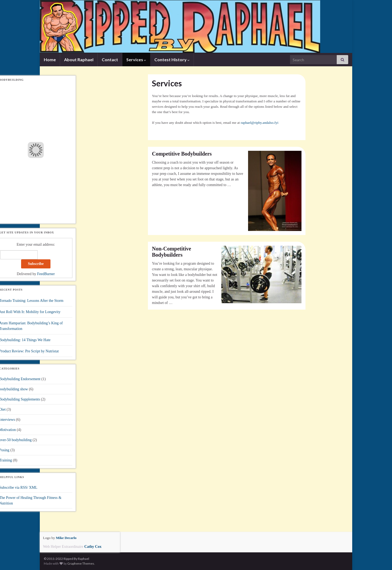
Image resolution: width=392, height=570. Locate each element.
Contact (110, 59)
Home (50, 59)
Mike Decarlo (66, 538)
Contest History (172, 59)
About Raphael (79, 59)
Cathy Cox (93, 547)
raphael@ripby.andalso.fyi (259, 123)
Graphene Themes (81, 563)
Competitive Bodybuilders (182, 154)
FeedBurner (46, 274)
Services (136, 59)
